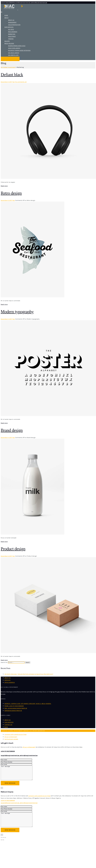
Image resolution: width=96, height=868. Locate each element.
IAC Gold (11, 29)
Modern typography (17, 312)
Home (6, 15)
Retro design (11, 193)
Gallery (7, 41)
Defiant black (12, 75)
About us (11, 20)
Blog (6, 727)
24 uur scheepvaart (11, 737)
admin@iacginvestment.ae (13, 711)
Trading (11, 39)
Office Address (10, 682)
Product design (13, 549)
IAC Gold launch (14, 53)
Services (7, 680)
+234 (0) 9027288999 (8, 751)
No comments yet (21, 82)
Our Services (9, 27)
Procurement (13, 32)
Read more (4, 186)
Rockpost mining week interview (19, 50)
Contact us (8, 725)
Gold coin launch (14, 48)
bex (14, 82)
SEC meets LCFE (13, 55)
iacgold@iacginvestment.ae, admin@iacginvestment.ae (19, 755)
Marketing (12, 34)
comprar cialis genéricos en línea (15, 734)
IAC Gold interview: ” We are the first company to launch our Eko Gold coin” (29, 674)
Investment (12, 36)
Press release (9, 43)
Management (12, 22)
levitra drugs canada (11, 739)
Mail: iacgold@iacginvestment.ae (16, 708)
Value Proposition (14, 25)
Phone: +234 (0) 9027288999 (14, 706)
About (7, 18)
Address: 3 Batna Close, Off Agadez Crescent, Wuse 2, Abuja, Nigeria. (28, 704)
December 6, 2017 (6, 82)
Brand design (12, 430)
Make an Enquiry (10, 59)
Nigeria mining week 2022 (17, 46)
